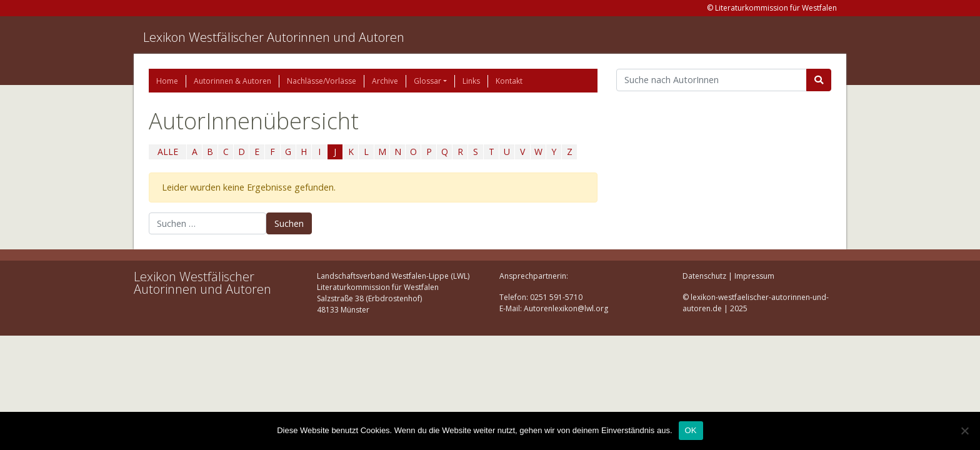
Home (167, 81)
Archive (385, 81)
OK (691, 430)
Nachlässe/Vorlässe (322, 81)
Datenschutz (704, 276)
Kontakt (509, 81)
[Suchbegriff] (712, 80)
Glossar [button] (427, 81)
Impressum (754, 276)
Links (471, 81)
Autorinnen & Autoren (232, 81)
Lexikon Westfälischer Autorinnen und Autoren (274, 37)
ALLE (168, 152)
